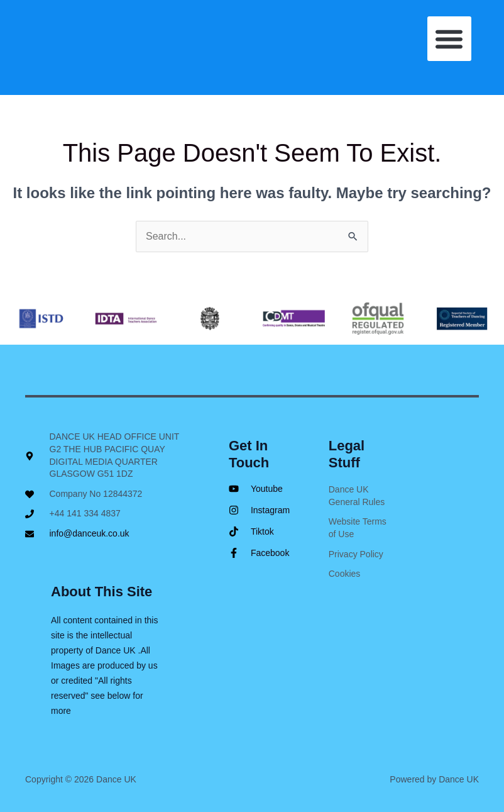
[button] (450, 39)
